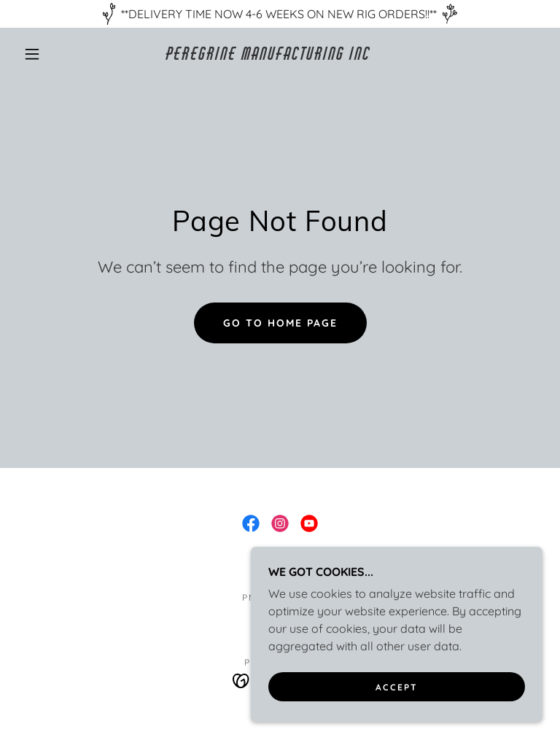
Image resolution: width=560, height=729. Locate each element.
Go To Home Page (280, 323)
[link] (268, 55)
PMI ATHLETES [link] (280, 597)
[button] (32, 54)
